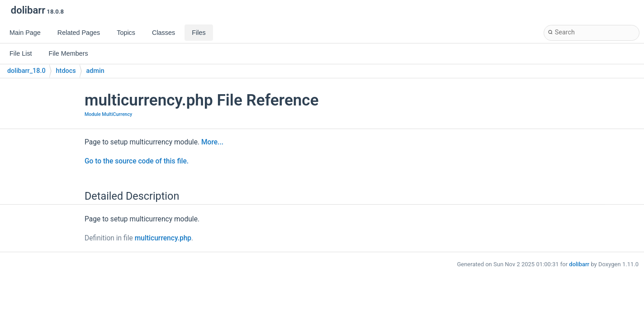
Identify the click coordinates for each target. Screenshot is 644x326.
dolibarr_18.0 (26, 71)
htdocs (66, 71)
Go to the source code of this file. (137, 161)
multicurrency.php (163, 238)
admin (95, 71)
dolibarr (579, 264)
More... (212, 142)
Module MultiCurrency (108, 114)
